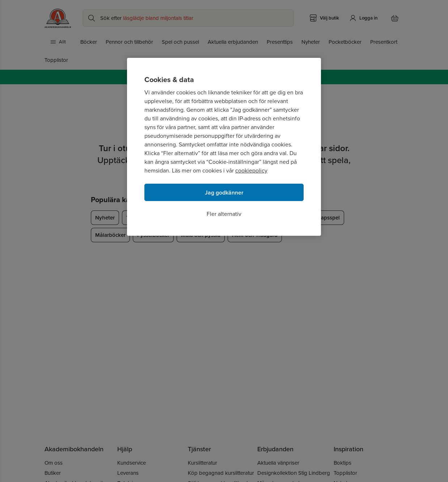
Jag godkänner (224, 193)
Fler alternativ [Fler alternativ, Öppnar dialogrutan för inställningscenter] (224, 214)
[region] (224, 147)
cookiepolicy (251, 170)
